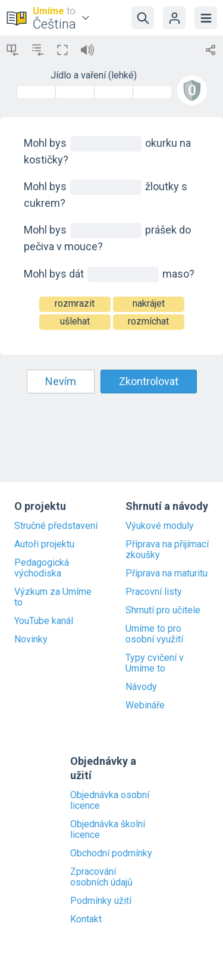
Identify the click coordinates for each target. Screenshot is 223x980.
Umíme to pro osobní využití (154, 634)
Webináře (145, 705)
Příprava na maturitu (167, 573)
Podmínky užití (101, 901)
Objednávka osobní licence (110, 801)
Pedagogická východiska (42, 568)
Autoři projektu (44, 544)
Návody (141, 687)
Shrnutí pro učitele (163, 610)
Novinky (31, 639)
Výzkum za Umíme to (53, 597)
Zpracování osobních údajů (101, 877)
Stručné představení (56, 526)
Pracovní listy (154, 592)
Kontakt (86, 919)
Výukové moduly (160, 526)
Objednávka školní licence (108, 830)
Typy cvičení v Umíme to (155, 663)
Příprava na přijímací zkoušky (167, 550)
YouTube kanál (44, 621)
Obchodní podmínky (111, 853)
